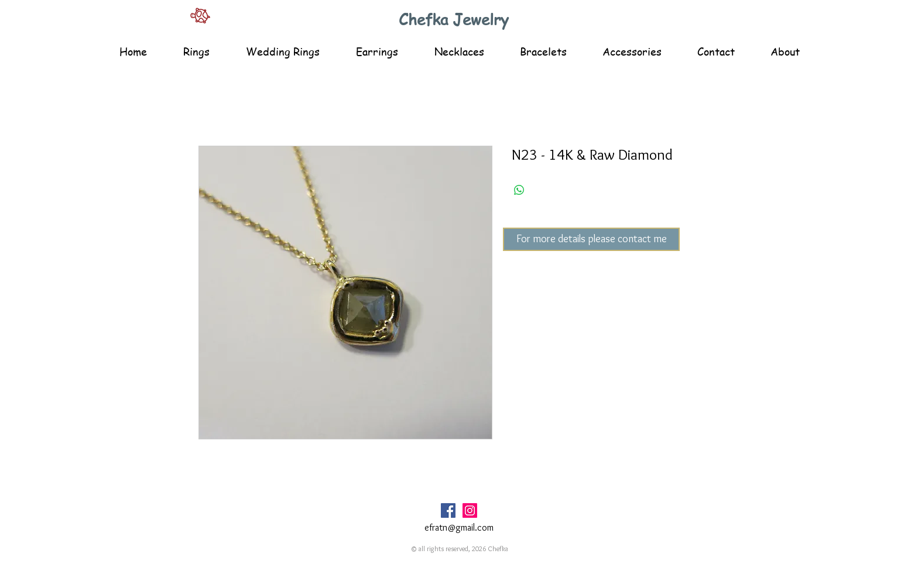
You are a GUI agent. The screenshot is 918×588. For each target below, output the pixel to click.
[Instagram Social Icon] (470, 510)
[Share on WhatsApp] (519, 190)
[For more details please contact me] (591, 239)
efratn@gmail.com (459, 527)
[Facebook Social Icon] (448, 510)
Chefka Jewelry (454, 19)
